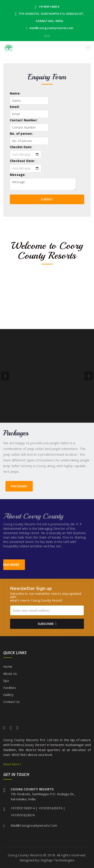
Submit (47, 199)
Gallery (8, 695)
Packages (19, 486)
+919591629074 (50, 808)
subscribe (47, 624)
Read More (12, 764)
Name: (15, 93)
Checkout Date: (22, 161)
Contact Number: (24, 120)
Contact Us (11, 702)
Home (8, 667)
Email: (15, 107)
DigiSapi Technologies (57, 860)
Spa (6, 681)
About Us (10, 674)
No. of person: (21, 134)
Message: (18, 175)
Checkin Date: (21, 147)
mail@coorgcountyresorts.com (50, 28)
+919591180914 (47, 7)
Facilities (10, 688)
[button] (5, 376)
